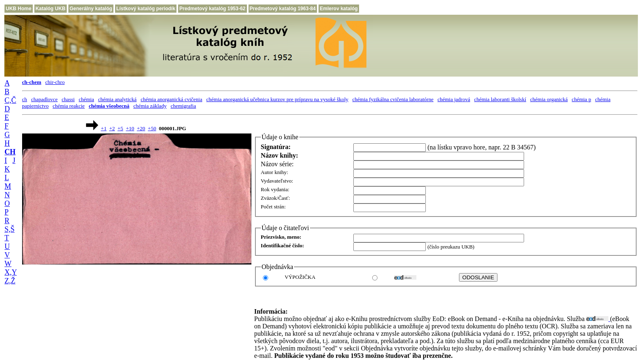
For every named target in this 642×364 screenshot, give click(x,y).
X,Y (11, 272)
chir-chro (55, 82)
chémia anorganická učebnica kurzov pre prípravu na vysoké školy (277, 99)
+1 (104, 128)
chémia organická (549, 99)
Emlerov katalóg (339, 9)
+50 (152, 128)
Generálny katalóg (91, 9)
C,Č (10, 100)
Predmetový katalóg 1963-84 (283, 9)
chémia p (581, 99)
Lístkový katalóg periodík (146, 9)
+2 (112, 128)
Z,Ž (10, 281)
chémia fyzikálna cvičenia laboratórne (393, 99)
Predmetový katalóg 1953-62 (212, 9)
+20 (141, 128)
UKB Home (19, 9)
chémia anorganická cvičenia (171, 99)
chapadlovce (44, 99)
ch (25, 99)
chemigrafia (183, 106)
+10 (130, 128)
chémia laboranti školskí (500, 99)
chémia (86, 99)
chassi (68, 99)
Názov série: (277, 164)
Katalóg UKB (51, 9)
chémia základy (150, 106)
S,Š (10, 229)
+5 (120, 128)
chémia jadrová (454, 99)
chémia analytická (117, 99)
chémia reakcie (69, 106)
